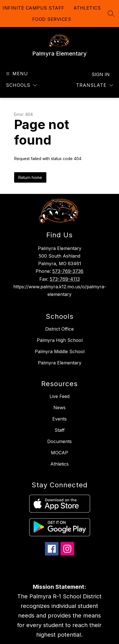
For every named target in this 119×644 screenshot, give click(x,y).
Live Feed (59, 396)
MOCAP (59, 453)
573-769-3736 (68, 271)
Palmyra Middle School (60, 351)
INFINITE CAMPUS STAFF (33, 8)
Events (59, 419)
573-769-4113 (65, 279)
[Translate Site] (95, 85)
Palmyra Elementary (60, 363)
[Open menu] (16, 74)
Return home (30, 177)
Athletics (59, 464)
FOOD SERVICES (52, 19)
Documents (59, 441)
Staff (60, 430)
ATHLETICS (87, 8)
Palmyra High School (60, 340)
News (59, 408)
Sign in (101, 74)
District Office (59, 329)
